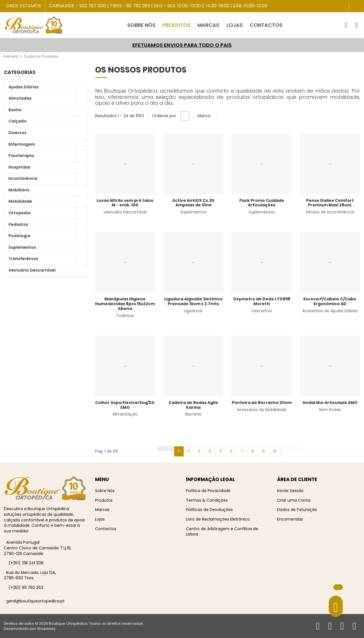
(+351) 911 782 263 (26, 587)
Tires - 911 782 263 (130, 6)
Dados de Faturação (297, 510)
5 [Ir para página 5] (221, 451)
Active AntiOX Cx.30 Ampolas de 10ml (193, 203)
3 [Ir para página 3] (199, 451)
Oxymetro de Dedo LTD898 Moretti (262, 301)
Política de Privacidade (208, 491)
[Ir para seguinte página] (285, 449)
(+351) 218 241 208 (26, 563)
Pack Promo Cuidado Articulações (262, 203)
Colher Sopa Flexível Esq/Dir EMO (125, 405)
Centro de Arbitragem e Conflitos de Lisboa (222, 532)
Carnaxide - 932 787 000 (78, 6)
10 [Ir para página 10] (275, 451)
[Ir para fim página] (293, 449)
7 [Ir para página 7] (242, 451)
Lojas (100, 519)
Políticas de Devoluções (209, 510)
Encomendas (290, 519)
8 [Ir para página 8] (253, 451)
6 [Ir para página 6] (231, 451)
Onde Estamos (23, 6)
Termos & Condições (207, 500)
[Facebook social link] (354, 6)
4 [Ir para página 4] (210, 451)
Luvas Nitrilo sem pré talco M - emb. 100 (125, 203)
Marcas (102, 510)
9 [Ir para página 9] (263, 451)
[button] (346, 25)
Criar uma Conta (294, 500)
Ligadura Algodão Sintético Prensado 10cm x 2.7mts (193, 301)
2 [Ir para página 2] (189, 451)
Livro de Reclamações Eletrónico (218, 519)
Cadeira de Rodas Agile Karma (193, 405)
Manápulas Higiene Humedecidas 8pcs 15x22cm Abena (125, 304)
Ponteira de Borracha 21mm (262, 403)
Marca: (204, 116)
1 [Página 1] (179, 451)
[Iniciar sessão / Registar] (357, 25)
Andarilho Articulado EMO (330, 403)
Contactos (106, 529)
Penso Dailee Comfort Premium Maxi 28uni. (330, 203)
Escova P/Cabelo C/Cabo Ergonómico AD (330, 301)
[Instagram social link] (359, 6)
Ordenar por (164, 116)
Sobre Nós (105, 491)
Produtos (104, 500)
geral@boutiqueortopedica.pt (35, 601)
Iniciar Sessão (290, 491)
